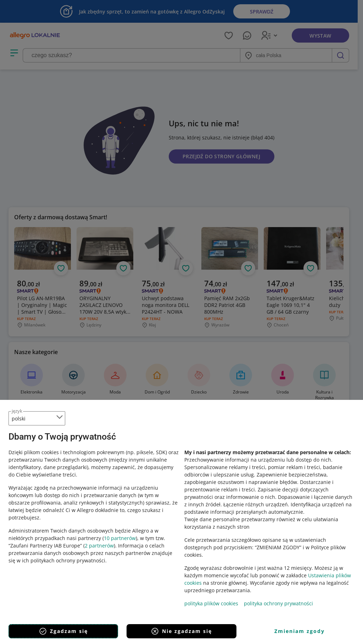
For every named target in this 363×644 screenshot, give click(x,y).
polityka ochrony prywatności (278, 603)
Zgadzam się (63, 631)
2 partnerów (99, 546)
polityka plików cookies (211, 603)
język (17, 411)
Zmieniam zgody (300, 631)
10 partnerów (120, 538)
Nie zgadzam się (181, 631)
